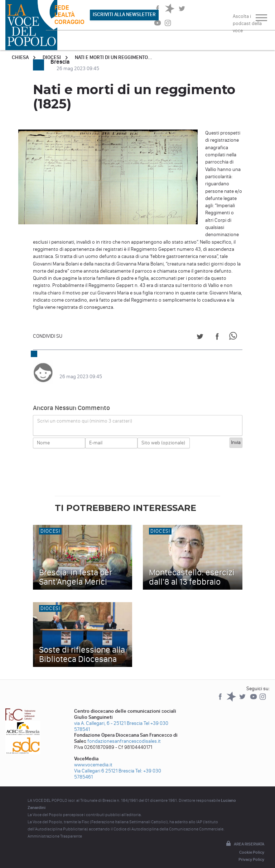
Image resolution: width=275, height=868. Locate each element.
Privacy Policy (251, 852)
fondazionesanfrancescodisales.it (124, 734)
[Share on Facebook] (217, 338)
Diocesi (52, 57)
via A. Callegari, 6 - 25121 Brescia (108, 716)
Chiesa (20, 57)
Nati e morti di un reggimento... (114, 57)
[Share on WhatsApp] (234, 338)
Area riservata (245, 837)
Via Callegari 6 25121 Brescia (104, 764)
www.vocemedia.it (93, 758)
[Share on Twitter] (200, 338)
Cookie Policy (252, 845)
